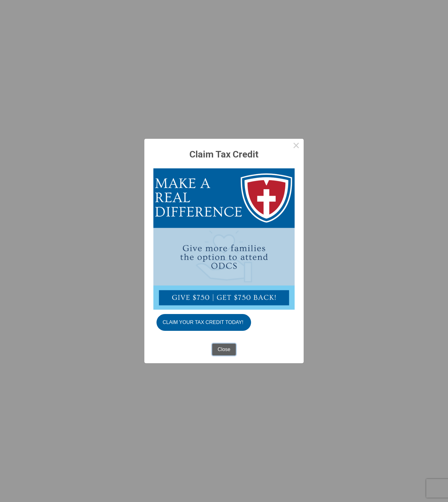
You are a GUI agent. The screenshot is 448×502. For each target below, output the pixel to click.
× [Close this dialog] (296, 146)
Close (224, 349)
